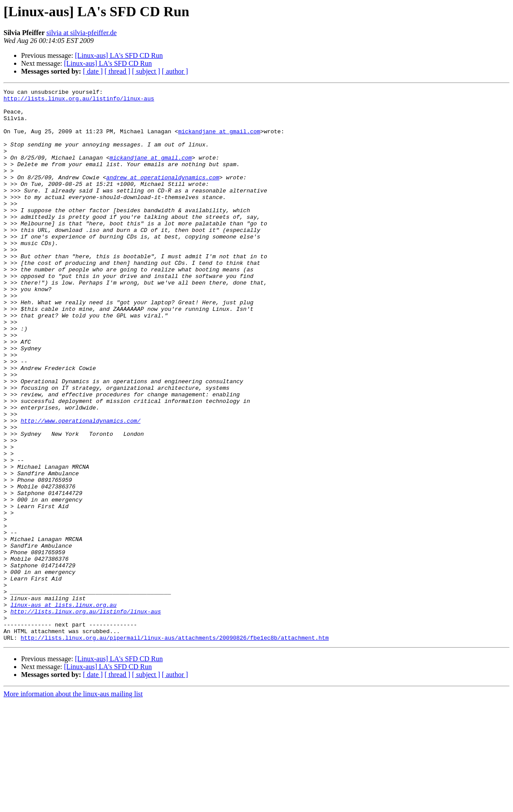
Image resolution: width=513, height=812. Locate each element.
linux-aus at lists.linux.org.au (64, 709)
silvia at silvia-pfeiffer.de (82, 33)
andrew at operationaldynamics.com (163, 196)
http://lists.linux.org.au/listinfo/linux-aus (79, 101)
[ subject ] (146, 71)
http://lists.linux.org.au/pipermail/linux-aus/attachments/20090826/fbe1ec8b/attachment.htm (175, 748)
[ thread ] (117, 71)
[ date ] (93, 71)
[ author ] (175, 71)
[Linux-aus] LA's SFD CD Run (119, 55)
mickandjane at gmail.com (219, 140)
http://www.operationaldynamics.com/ (81, 488)
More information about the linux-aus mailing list (73, 804)
